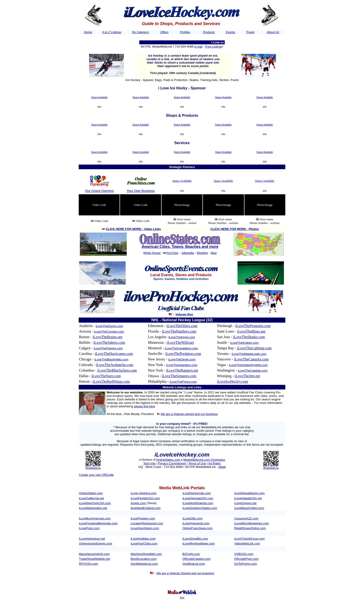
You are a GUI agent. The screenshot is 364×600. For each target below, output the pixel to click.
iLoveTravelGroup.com (249, 539)
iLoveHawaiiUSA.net (248, 498)
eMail (222, 467)
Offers (164, 32)
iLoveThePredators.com (183, 354)
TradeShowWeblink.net (94, 559)
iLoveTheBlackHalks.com (111, 359)
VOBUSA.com (244, 554)
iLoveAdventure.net (92, 539)
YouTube (172, 253)
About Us (273, 32)
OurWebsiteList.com (144, 564)
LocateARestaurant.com (147, 523)
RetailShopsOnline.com (250, 528)
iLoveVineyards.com (196, 523)
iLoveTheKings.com (182, 337)
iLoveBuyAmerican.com (95, 518)
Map (214, 253)
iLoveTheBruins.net (107, 337)
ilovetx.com (138, 503)
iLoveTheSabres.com (109, 342)
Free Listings (214, 47)
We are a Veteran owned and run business (189, 414)
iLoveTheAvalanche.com (115, 365)
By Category (141, 32)
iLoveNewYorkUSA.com (95, 503)
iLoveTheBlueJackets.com (117, 370)
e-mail (198, 47)
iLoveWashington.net (93, 508)
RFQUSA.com (88, 564)
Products (209, 32)
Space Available (99, 97)
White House (152, 253)
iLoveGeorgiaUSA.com (198, 498)
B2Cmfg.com (191, 554)
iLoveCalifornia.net (91, 498)
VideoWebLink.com (247, 543)
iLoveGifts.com (192, 518)
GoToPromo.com (246, 564)
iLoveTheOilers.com (182, 326)
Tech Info (149, 463)
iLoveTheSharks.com (249, 337)
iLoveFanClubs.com (144, 543)
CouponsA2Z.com (246, 518)
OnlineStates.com (169, 460)
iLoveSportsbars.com (145, 528)
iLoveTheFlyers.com (183, 382)
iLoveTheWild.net (180, 342)
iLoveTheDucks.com (109, 326)
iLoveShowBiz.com (195, 539)
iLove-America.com (144, 493)
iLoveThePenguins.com (253, 326)
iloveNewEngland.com (146, 508)
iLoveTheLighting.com (254, 348)
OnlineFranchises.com (197, 528)
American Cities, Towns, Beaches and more (180, 247)
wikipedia (188, 253)
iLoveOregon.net (245, 503)
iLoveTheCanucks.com (251, 359)
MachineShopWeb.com (146, 554)
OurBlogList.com (194, 564)
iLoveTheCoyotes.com (109, 332)
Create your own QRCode (96, 475)
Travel (250, 32)
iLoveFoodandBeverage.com (98, 523)
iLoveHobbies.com (143, 539)
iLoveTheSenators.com (179, 376)
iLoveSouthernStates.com (200, 508)
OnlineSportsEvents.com (96, 543)
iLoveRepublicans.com (249, 493)
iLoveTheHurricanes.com (114, 354)
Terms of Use (197, 463)
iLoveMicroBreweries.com (252, 523)
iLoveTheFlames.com (108, 348)
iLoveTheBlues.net (251, 331)
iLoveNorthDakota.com (198, 503)
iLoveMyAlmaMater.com (199, 543)
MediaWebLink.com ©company (204, 460)
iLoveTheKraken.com (245, 343)
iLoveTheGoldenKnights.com (248, 365)
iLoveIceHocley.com (233, 381)
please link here (145, 406)
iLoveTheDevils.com (182, 359)
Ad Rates (214, 463)
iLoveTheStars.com (106, 376)
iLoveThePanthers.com (179, 331)
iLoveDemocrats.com (197, 493)
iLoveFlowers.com (143, 518)
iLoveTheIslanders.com (182, 365)
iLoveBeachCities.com (249, 508)
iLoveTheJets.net (247, 376)
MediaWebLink (93, 468)
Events (231, 32)
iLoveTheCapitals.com (253, 371)
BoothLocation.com (144, 559)
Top (182, 597)
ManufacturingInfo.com (94, 554)
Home (88, 32)
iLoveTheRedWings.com (111, 381)
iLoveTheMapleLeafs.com (249, 354)
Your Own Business (141, 191)
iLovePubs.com (89, 528)
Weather (202, 253)
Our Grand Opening (99, 191)
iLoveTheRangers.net (182, 370)
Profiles (185, 32)
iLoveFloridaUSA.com (145, 498)
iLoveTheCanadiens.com (181, 348)
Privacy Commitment (172, 463)
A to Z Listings (112, 32)
